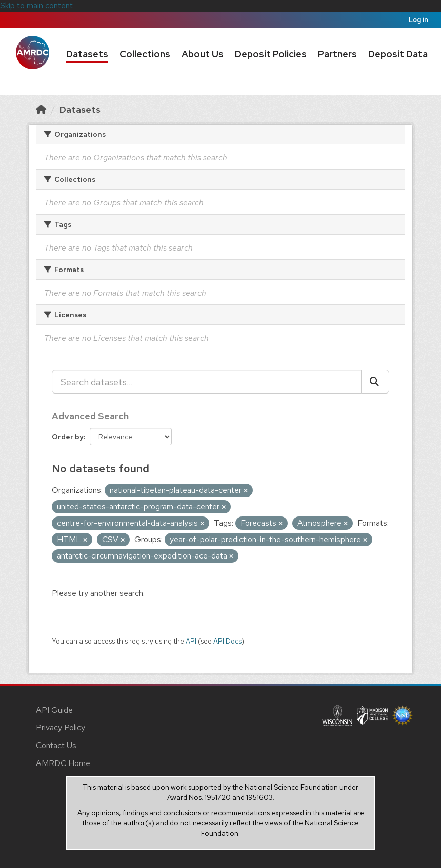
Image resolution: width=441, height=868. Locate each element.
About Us (203, 54)
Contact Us (56, 745)
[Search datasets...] (207, 382)
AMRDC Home (63, 763)
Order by (68, 437)
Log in (418, 20)
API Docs (227, 641)
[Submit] (375, 382)
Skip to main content (36, 5)
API (191, 641)
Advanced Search (90, 416)
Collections (145, 54)
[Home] (41, 109)
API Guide (54, 710)
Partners (337, 54)
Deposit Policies (271, 54)
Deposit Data (398, 54)
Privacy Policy (61, 727)
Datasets (87, 54)
